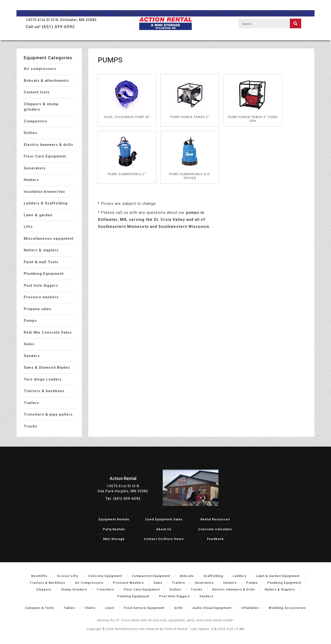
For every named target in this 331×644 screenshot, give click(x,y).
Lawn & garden (38, 215)
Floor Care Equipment (45, 156)
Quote (308, 7)
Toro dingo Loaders (43, 379)
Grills (178, 608)
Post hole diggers (41, 285)
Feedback (215, 539)
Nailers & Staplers (280, 589)
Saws (158, 583)
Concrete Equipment (105, 576)
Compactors (35, 121)
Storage (81, 7)
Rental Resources (215, 519)
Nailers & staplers (41, 250)
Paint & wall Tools (41, 262)
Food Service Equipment (144, 608)
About (229, 7)
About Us (164, 529)
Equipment (26, 7)
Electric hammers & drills (48, 145)
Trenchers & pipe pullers (48, 414)
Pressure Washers (128, 583)
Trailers (31, 403)
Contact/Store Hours (267, 7)
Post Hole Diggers (174, 596)
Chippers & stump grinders (41, 107)
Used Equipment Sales (164, 519)
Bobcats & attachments (46, 81)
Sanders (32, 356)
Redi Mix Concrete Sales (48, 332)
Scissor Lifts (68, 576)
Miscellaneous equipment (49, 239)
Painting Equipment (133, 596)
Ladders (240, 576)
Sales (29, 344)
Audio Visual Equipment (212, 608)
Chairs (90, 608)
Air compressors (40, 69)
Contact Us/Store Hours (164, 539)
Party (55, 7)
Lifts (28, 227)
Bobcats (187, 576)
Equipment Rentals (114, 519)
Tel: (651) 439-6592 (123, 499)
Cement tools (37, 92)
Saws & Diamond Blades (47, 367)
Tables (69, 608)
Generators (35, 168)
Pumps (30, 321)
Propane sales (38, 309)
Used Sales (113, 7)
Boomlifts (39, 576)
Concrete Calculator (215, 529)
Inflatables (250, 608)
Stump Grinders (74, 589)
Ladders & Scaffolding (46, 203)
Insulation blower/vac (45, 192)
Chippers (44, 589)
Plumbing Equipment (44, 274)
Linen (110, 608)
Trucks (31, 426)
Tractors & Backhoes (47, 583)
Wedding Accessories (287, 608)
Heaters (31, 180)
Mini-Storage (114, 539)
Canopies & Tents (40, 608)
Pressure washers (41, 297)
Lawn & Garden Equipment (278, 576)
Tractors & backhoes (44, 391)
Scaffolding (213, 576)
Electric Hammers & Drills (234, 589)
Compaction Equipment (151, 576)
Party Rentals (114, 529)
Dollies (30, 133)
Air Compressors (89, 583)
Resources (198, 7)
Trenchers (105, 589)
